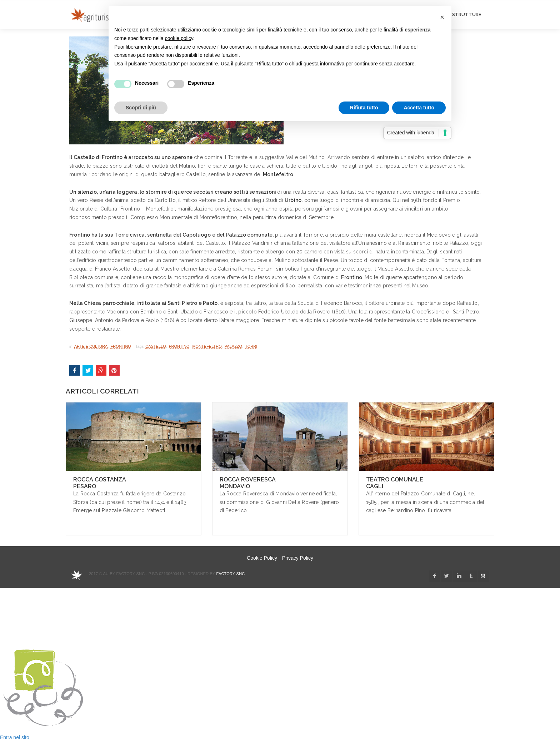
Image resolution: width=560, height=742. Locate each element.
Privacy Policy (298, 558)
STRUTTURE (467, 14)
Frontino (121, 346)
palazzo (233, 346)
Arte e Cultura (91, 346)
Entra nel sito (15, 737)
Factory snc (231, 574)
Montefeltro (207, 346)
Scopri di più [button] (141, 108)
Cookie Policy (262, 558)
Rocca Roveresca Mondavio (248, 483)
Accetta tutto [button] (419, 108)
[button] (442, 17)
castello (156, 346)
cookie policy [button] (179, 38)
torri (251, 346)
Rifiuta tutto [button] (364, 108)
